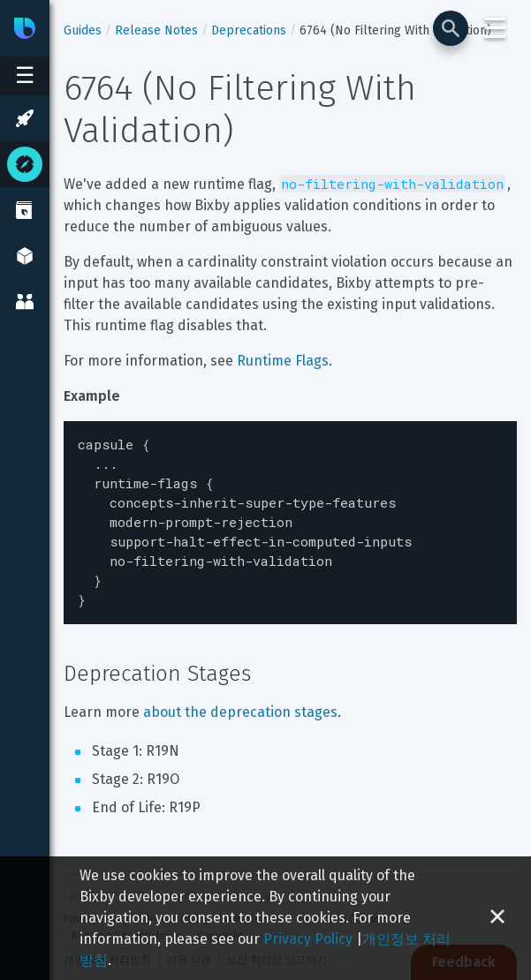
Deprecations (249, 30)
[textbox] (290, 515)
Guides (83, 30)
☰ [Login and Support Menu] (495, 28)
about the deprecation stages (240, 696)
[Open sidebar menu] (25, 76)
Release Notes (156, 30)
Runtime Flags (283, 361)
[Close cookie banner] (497, 918)
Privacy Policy (308, 939)
